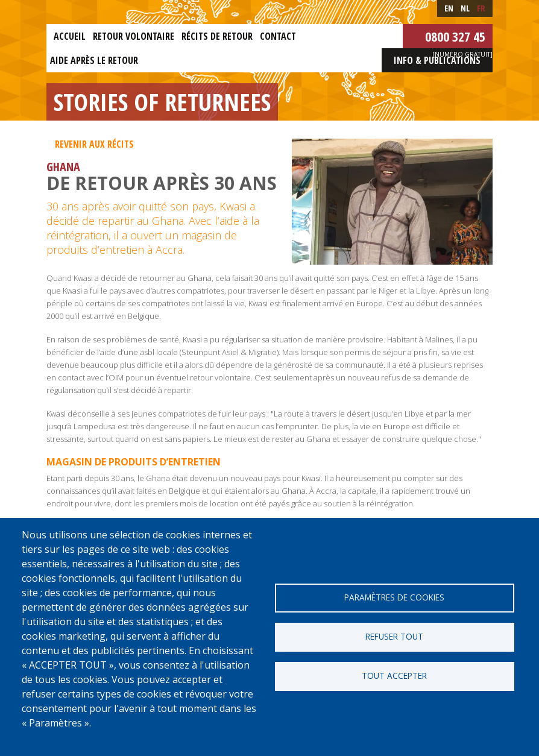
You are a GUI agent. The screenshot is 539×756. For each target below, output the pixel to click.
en (449, 8)
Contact (278, 36)
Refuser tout (394, 636)
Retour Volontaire (134, 36)
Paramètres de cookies (394, 597)
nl (465, 8)
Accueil (70, 36)
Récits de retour (217, 36)
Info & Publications (437, 60)
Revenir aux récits (94, 145)
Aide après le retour (94, 60)
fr (481, 8)
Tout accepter (394, 676)
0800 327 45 (455, 36)
